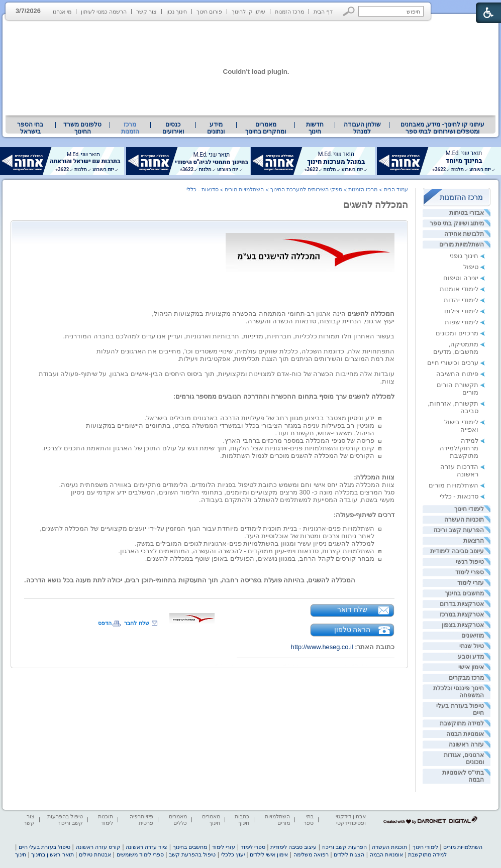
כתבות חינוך (242, 820)
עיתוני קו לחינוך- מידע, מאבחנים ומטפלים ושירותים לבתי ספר (443, 128)
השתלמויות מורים (462, 244)
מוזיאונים (473, 636)
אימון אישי (471, 667)
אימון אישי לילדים (269, 854)
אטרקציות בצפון (463, 625)
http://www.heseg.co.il (322, 647)
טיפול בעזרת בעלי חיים (44, 847)
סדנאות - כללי (459, 496)
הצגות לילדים (349, 854)
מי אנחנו (62, 12)
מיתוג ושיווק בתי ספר (457, 223)
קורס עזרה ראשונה (98, 847)
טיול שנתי (472, 646)
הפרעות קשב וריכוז (459, 530)
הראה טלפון (353, 630)
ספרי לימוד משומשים (140, 854)
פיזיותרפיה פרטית (141, 820)
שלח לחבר (136, 623)
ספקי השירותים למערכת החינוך (306, 189)
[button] (349, 11)
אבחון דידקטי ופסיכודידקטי (351, 820)
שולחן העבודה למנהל (362, 128)
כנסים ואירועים (173, 128)
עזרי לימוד (471, 583)
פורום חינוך (209, 12)
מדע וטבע (471, 657)
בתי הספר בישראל (30, 128)
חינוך (21, 854)
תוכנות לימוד (106, 820)
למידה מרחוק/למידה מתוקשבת (459, 448)
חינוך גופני (464, 256)
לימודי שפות (462, 322)
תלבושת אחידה (464, 234)
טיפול (471, 267)
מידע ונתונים (216, 128)
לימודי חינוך (469, 509)
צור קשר (146, 12)
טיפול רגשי (470, 562)
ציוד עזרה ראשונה (146, 847)
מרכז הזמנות (289, 12)
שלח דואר (352, 609)
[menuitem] (442, 128)
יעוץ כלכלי (233, 854)
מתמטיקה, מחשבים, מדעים (456, 348)
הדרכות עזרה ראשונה (459, 470)
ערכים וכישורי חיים (453, 363)
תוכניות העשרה (464, 520)
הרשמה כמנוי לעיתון (104, 12)
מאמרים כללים (178, 820)
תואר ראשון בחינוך (52, 854)
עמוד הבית (396, 189)
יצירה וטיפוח (461, 278)
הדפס (105, 623)
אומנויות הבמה (465, 734)
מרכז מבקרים (466, 678)
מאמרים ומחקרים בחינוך (266, 128)
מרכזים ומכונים (457, 333)
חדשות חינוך (315, 128)
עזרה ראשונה (466, 745)
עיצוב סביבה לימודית (457, 551)
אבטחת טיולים (95, 854)
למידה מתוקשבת (462, 723)
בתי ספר (309, 820)
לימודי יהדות (461, 300)
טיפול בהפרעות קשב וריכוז (65, 820)
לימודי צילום (461, 311)
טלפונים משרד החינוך (82, 128)
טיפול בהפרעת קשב (192, 854)
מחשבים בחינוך (464, 593)
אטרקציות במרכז (462, 614)
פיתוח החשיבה (457, 374)
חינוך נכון (177, 12)
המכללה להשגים (376, 205)
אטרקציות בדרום (462, 604)
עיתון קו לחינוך (248, 12)
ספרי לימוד (470, 572)
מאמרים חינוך (211, 820)
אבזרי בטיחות (467, 213)
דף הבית (323, 12)
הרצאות (474, 541)
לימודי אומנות (459, 289)
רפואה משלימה (311, 854)
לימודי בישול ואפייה (461, 426)
